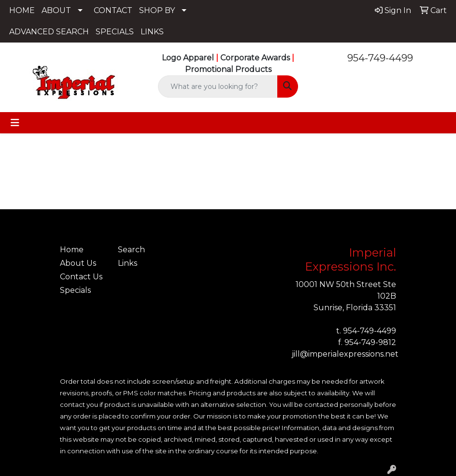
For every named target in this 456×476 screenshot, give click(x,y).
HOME (22, 10)
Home (72, 250)
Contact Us (81, 277)
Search (131, 250)
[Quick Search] (218, 87)
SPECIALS (115, 32)
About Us (78, 263)
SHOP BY (157, 10)
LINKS (152, 32)
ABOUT (56, 10)
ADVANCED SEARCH (49, 32)
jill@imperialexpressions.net (345, 354)
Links (128, 263)
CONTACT (113, 10)
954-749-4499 (380, 58)
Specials (75, 290)
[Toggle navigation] (15, 123)
